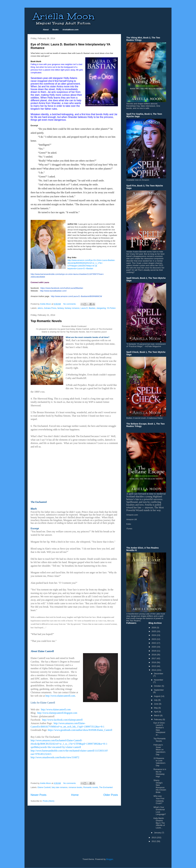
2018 (154, 655)
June (156, 704)
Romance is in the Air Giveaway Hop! (160, 773)
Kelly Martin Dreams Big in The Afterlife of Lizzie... (159, 823)
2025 (154, 631)
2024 (154, 635)
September (159, 690)
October (158, 686)
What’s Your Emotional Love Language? (160, 811)
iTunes (129, 529)
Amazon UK (132, 519)
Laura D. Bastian (88, 308)
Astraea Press (50, 308)
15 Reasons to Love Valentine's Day (159, 762)
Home (75, 795)
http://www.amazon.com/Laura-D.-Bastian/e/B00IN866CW (76, 296)
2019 (154, 651)
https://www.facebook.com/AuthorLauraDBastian (62, 288)
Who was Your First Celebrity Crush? (159, 800)
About (46, 30)
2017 (154, 658)
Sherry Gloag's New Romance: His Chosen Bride (160, 786)
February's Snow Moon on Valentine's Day (159, 750)
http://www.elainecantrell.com (60, 696)
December (159, 674)
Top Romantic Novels (46, 321)
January (158, 833)
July (156, 700)
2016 (154, 662)
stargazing (101, 308)
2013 (154, 837)
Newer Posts (39, 795)
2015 (154, 666)
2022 (154, 643)
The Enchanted (106, 787)
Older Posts (111, 795)
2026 (154, 628)
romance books (75, 787)
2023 (154, 639)
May (156, 708)
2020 (154, 647)
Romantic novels (91, 787)
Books (56, 30)
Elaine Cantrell (44, 787)
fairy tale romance (59, 787)
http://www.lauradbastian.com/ (53, 291)
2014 (154, 670)
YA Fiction (111, 308)
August (157, 696)
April (156, 712)
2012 (154, 841)
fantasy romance (72, 308)
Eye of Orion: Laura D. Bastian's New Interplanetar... (159, 729)
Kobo (129, 524)
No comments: (70, 304)
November (159, 680)
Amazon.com (132, 515)
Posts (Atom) (49, 801)
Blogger (110, 859)
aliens (40, 308)
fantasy (61, 308)
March (157, 715)
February (158, 719)
